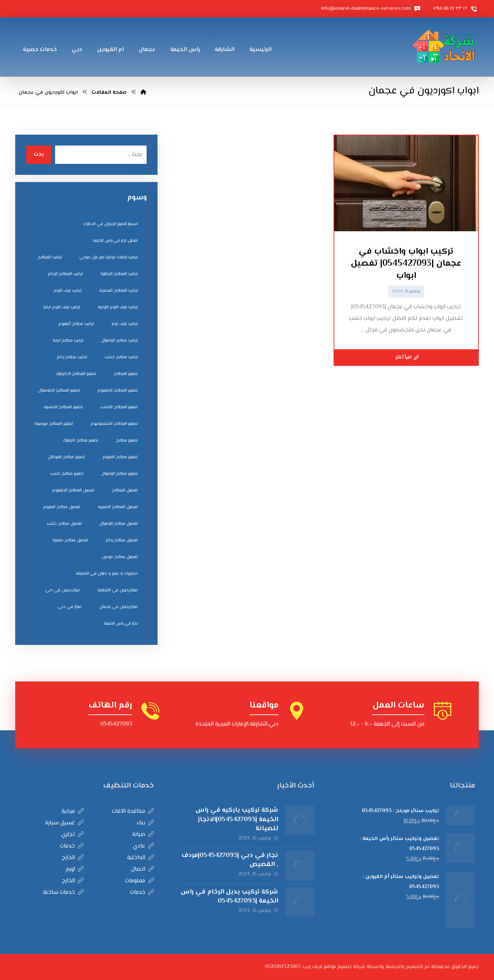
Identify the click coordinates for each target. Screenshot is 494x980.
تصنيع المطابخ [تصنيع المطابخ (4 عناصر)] (126, 374)
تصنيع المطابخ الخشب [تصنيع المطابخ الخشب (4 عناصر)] (119, 407)
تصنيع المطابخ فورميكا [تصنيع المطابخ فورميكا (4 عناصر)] (54, 424)
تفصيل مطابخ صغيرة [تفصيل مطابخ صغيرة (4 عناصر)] (70, 540)
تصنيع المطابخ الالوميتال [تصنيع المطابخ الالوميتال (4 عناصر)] (59, 391)
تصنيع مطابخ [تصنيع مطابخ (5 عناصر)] (127, 441)
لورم (75, 869)
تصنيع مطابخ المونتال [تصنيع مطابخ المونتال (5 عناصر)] (66, 457)
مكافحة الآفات (133, 812)
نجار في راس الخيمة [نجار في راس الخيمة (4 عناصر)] (121, 624)
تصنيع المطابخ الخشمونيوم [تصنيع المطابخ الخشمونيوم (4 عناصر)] (114, 424)
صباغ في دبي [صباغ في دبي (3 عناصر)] (70, 607)
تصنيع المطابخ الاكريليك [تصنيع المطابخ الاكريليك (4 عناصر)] (76, 374)
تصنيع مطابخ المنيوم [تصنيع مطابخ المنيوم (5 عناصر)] (120, 457)
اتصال (143, 869)
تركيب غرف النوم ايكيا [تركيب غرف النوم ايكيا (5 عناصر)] (62, 307)
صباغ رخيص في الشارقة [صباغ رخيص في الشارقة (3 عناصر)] (118, 590)
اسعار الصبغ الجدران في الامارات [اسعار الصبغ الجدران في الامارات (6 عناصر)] (110, 224)
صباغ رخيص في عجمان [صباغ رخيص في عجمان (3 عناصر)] (119, 607)
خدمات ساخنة (63, 893)
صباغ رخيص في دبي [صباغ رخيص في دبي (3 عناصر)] (63, 590)
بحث (39, 155)
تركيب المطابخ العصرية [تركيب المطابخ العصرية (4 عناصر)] (119, 291)
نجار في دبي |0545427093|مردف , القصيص (230, 860)
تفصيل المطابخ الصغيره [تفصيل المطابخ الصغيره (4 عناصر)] (118, 507)
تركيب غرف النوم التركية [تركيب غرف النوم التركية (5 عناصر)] (118, 307)
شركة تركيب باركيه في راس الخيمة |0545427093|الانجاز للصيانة (237, 819)
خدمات (72, 846)
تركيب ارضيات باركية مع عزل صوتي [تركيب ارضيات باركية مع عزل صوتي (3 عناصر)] (109, 257)
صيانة (143, 835)
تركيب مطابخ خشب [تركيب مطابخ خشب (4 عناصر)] (121, 357)
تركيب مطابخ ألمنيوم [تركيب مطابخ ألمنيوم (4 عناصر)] (76, 324)
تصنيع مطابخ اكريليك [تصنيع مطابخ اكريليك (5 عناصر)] (81, 441)
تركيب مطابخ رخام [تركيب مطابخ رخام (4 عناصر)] (72, 357)
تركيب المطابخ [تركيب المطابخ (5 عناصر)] (50, 257)
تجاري (72, 835)
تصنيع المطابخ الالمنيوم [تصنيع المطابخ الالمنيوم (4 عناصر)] (118, 391)
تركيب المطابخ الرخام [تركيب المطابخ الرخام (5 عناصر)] (65, 274)
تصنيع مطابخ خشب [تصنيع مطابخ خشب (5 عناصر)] (67, 474)
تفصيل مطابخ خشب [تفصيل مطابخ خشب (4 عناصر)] (64, 524)
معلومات (139, 881)
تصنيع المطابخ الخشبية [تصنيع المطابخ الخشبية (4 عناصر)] (63, 407)
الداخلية (141, 858)
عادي (143, 846)
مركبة (73, 812)
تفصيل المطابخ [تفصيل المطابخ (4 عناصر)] (125, 491)
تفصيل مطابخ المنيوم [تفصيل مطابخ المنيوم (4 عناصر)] (62, 507)
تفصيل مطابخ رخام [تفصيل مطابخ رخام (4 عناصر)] (122, 540)
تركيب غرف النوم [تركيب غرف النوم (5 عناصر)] (68, 291)
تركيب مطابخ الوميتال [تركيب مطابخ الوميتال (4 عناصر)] (120, 341)
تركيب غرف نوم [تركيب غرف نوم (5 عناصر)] (125, 324)
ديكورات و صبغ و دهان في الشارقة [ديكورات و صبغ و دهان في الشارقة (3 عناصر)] (107, 574)
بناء (145, 823)
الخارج (73, 858)
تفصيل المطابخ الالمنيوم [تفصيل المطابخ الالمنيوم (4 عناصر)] (73, 491)
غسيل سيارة (64, 823)
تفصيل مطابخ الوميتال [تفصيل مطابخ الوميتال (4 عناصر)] (119, 524)
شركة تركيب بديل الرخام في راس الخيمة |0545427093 (229, 897)
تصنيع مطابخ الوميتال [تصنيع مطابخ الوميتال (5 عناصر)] (120, 474)
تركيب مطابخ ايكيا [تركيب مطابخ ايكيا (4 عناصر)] (68, 341)
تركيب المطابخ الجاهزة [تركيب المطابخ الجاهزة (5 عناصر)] (119, 274)
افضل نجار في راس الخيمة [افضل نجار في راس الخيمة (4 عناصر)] (115, 241)
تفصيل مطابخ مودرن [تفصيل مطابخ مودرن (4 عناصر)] (120, 557)
